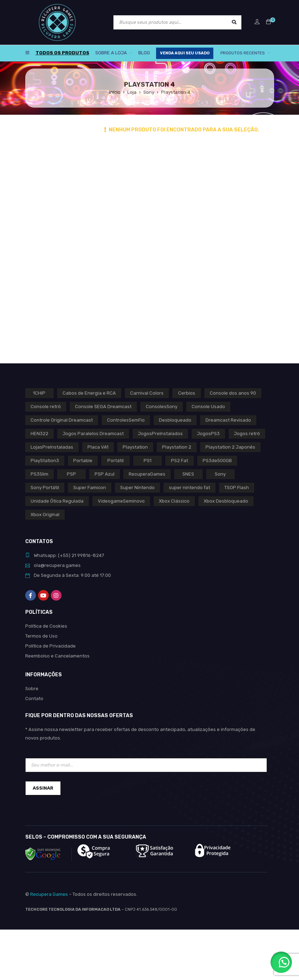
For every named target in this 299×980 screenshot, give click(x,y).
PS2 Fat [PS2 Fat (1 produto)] (180, 461)
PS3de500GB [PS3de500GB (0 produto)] (217, 461)
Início (115, 92)
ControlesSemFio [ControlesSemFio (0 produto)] (126, 420)
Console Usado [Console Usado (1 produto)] (208, 407)
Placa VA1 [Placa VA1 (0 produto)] (98, 447)
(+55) (65, 555)
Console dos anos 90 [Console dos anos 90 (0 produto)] (233, 393)
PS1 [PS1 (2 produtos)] (148, 461)
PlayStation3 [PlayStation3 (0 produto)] (45, 461)
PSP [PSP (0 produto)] (71, 474)
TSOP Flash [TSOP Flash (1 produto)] (237, 488)
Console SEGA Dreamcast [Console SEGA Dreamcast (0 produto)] (103, 407)
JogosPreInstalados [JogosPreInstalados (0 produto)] (160, 434)
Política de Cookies (46, 626)
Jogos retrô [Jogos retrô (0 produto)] (247, 434)
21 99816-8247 (88, 555)
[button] (281, 962)
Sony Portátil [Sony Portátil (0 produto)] (45, 488)
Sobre (32, 689)
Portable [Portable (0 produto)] (83, 461)
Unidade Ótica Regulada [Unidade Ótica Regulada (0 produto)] (57, 501)
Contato (34, 699)
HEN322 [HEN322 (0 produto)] (39, 434)
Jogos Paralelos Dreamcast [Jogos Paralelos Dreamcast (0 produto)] (93, 434)
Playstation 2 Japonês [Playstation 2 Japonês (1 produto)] (230, 447)
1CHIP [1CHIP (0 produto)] (39, 393)
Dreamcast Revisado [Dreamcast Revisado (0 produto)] (228, 420)
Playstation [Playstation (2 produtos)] (135, 447)
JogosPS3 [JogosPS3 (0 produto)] (208, 434)
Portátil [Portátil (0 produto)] (116, 461)
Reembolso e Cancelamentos (57, 656)
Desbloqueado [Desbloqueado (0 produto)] (175, 420)
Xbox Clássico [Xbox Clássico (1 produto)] (174, 501)
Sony (149, 92)
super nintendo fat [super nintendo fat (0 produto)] (189, 488)
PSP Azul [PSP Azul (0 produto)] (105, 474)
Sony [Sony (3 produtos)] (220, 474)
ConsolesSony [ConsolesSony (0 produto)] (162, 407)
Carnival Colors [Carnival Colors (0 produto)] (147, 393)
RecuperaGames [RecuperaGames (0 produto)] (147, 474)
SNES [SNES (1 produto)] (188, 474)
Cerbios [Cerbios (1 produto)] (187, 393)
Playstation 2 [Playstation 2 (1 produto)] (177, 447)
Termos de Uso (41, 636)
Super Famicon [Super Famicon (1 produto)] (90, 488)
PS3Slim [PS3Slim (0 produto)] (39, 474)
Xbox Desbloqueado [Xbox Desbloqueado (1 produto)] (226, 501)
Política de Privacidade (50, 646)
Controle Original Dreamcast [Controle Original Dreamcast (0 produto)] (62, 420)
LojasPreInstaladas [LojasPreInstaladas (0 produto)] (52, 447)
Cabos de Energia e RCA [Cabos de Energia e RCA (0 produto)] (89, 393)
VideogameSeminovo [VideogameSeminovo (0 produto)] (121, 501)
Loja (132, 92)
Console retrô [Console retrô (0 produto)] (46, 407)
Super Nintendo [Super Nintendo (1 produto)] (137, 488)
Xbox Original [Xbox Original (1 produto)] (45, 515)
